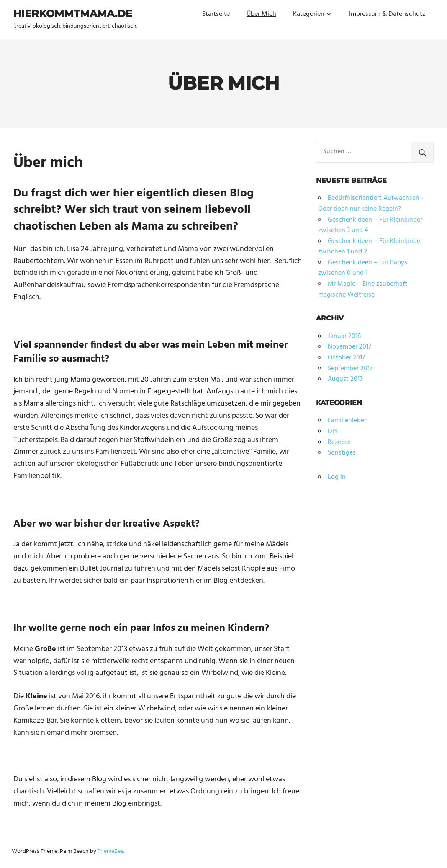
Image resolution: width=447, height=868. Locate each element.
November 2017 (349, 347)
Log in (337, 477)
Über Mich (261, 14)
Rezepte (339, 442)
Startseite (216, 14)
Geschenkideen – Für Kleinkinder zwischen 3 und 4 (370, 225)
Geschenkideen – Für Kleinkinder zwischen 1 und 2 (370, 247)
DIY (333, 431)
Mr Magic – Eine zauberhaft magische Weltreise (363, 289)
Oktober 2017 (346, 358)
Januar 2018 (344, 336)
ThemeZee (110, 851)
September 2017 (350, 369)
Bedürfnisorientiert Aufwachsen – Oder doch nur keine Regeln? (371, 204)
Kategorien (309, 14)
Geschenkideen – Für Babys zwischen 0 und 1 (363, 268)
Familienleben (348, 421)
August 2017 (345, 379)
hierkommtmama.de (73, 14)
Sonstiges (342, 453)
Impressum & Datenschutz (387, 14)
